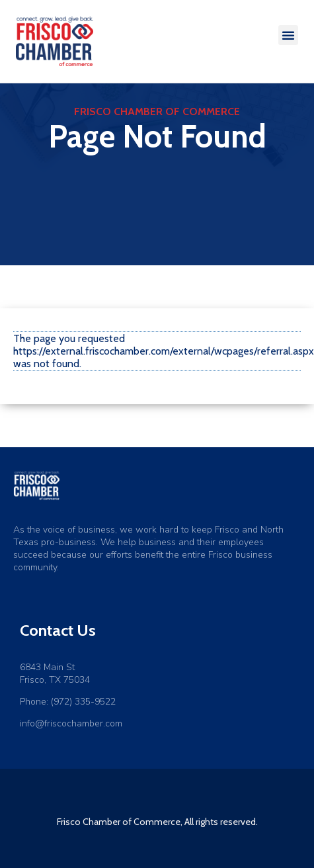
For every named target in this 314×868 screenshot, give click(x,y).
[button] (288, 35)
